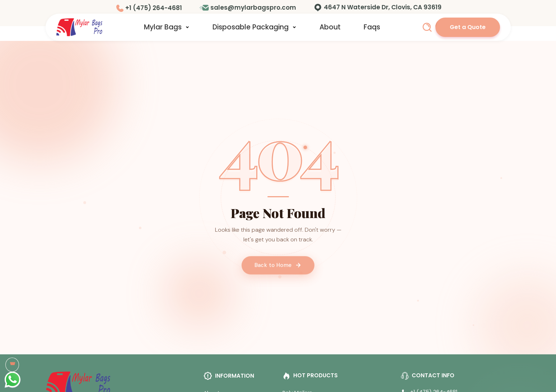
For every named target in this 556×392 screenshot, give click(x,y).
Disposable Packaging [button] (254, 27)
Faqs (372, 27)
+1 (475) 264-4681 (154, 8)
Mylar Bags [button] (167, 27)
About (330, 27)
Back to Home (278, 269)
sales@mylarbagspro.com (253, 8)
